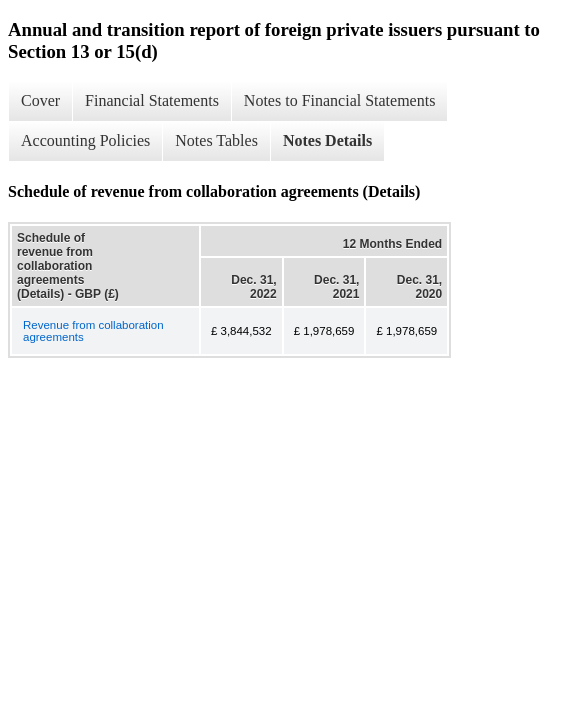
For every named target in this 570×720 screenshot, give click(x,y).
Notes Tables (216, 140)
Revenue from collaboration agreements (93, 331)
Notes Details (327, 140)
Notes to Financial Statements (340, 100)
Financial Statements (152, 100)
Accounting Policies (85, 140)
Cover (40, 100)
